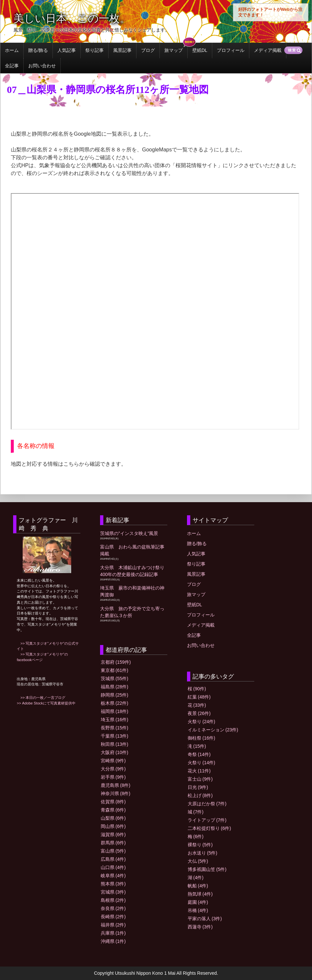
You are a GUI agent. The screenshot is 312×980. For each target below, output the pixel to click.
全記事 (12, 66)
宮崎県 (113, 761)
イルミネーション (213, 730)
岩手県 (113, 777)
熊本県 (113, 884)
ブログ (148, 50)
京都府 (116, 662)
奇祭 (199, 754)
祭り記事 (94, 50)
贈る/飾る (38, 50)
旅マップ (174, 50)
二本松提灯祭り (209, 828)
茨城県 (114, 679)
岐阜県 (113, 876)
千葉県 (114, 736)
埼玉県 (114, 720)
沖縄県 (113, 941)
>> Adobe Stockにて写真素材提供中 (46, 703)
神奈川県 (115, 793)
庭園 (198, 902)
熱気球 (200, 894)
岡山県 (113, 826)
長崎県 (113, 917)
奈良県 (113, 908)
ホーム (12, 50)
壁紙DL (200, 50)
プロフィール (231, 50)
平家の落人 (205, 919)
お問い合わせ (42, 66)
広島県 (113, 859)
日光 (198, 787)
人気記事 (67, 50)
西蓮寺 (200, 927)
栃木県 (114, 703)
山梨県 (113, 818)
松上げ (200, 795)
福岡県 (114, 711)
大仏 (198, 861)
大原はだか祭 (207, 804)
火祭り (201, 722)
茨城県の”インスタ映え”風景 (129, 533)
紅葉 (199, 697)
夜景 (199, 713)
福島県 (114, 687)
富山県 (113, 851)
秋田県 (114, 744)
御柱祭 (201, 738)
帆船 (198, 886)
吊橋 (198, 910)
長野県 (114, 728)
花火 (199, 771)
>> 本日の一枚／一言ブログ (41, 698)
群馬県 (113, 843)
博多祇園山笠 (207, 869)
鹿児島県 (115, 785)
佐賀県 (113, 802)
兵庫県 (113, 933)
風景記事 (122, 50)
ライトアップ (207, 820)
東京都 (114, 670)
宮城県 (113, 892)
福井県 (113, 925)
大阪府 (114, 752)
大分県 (113, 769)
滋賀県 (113, 835)
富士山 (200, 779)
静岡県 (114, 695)
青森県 (113, 810)
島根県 (113, 900)
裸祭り (200, 845)
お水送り (202, 853)
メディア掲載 (268, 50)
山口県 (113, 867)
